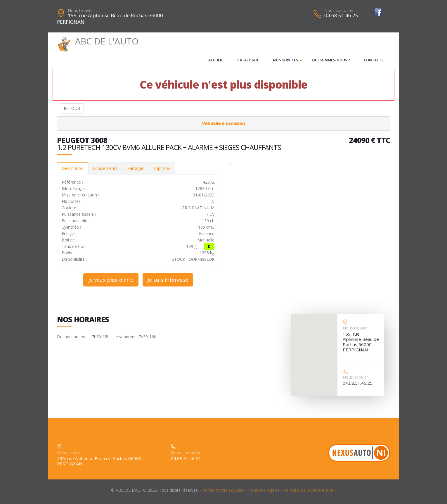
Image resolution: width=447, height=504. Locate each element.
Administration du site (223, 490)
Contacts (374, 60)
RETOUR (72, 108)
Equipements (105, 168)
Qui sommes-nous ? (331, 60)
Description (72, 168)
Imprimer (162, 168)
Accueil (216, 60)
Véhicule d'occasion (223, 123)
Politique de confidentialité (308, 490)
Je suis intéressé (168, 280)
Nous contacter (339, 10)
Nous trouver (80, 10)
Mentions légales (264, 490)
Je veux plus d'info (111, 280)
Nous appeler (355, 377)
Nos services (285, 60)
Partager (135, 168)
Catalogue (248, 60)
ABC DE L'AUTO (98, 41)
